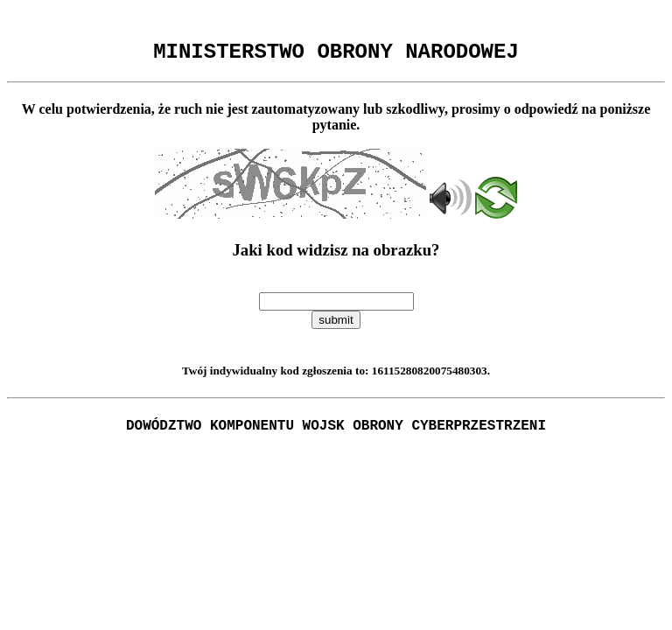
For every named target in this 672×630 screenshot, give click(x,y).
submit (336, 325)
